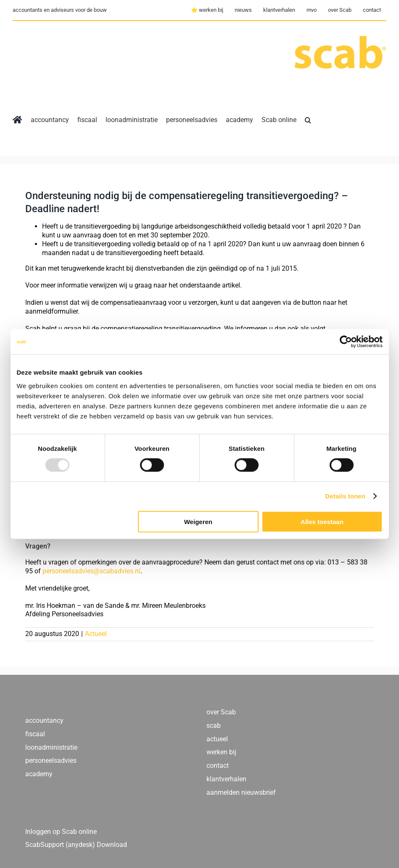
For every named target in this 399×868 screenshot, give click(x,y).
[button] (308, 120)
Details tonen (345, 496)
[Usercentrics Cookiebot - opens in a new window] (346, 342)
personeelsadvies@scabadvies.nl (91, 571)
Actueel (96, 634)
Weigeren (198, 521)
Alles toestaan (322, 521)
